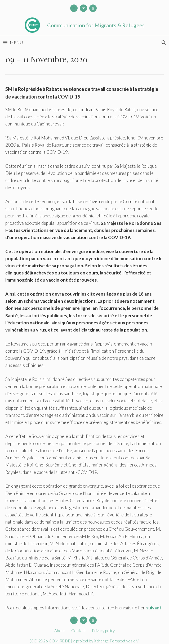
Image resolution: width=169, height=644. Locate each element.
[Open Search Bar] (164, 43)
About (60, 631)
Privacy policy (103, 631)
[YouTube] (93, 8)
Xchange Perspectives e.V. (117, 641)
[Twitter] (83, 8)
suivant (154, 608)
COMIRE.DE (60, 641)
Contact (79, 631)
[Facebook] (74, 8)
